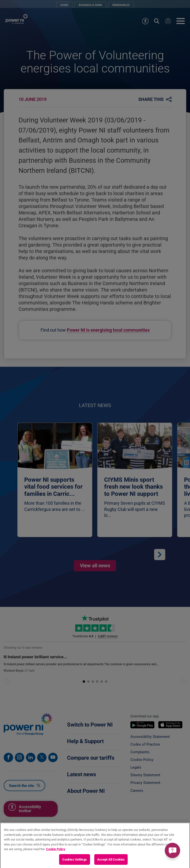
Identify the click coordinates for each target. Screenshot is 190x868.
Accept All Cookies (111, 862)
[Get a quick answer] (172, 850)
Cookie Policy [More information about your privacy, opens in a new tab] (56, 852)
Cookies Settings (75, 862)
